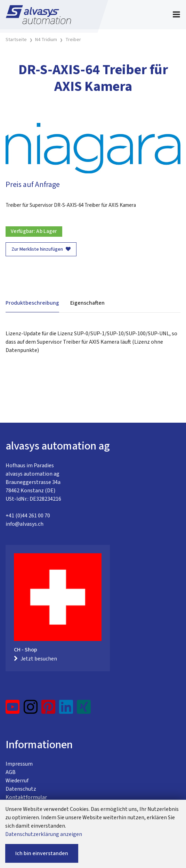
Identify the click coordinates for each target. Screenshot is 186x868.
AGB (11, 772)
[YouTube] (13, 710)
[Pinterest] (48, 710)
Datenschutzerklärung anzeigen (44, 834)
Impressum (19, 764)
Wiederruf (17, 781)
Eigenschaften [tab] (87, 303)
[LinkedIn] (66, 710)
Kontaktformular (26, 797)
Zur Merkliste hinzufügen (41, 249)
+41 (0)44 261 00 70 (28, 516)
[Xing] (84, 710)
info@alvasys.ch (25, 524)
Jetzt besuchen (35, 659)
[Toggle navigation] (176, 15)
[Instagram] (31, 710)
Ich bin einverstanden (42, 853)
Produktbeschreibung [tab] (32, 303)
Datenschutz (21, 789)
